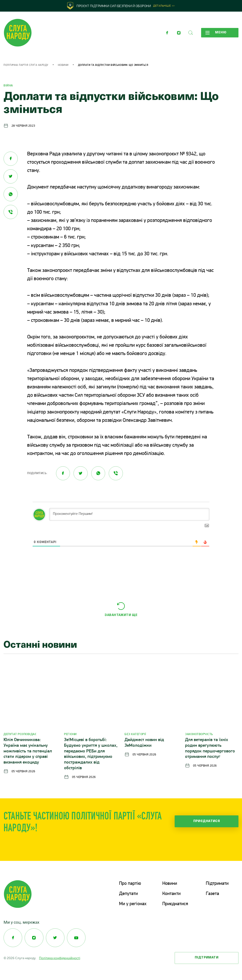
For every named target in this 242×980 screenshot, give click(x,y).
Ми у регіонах (133, 904)
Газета (212, 894)
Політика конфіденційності (60, 958)
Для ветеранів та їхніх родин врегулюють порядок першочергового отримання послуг (210, 749)
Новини (63, 65)
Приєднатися (207, 821)
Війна (8, 86)
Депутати (128, 894)
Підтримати (217, 884)
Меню (216, 33)
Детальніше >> (164, 6)
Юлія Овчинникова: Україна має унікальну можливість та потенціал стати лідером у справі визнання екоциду (28, 751)
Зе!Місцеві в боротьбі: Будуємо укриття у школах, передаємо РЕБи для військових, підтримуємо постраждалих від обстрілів (91, 754)
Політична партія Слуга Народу (26, 65)
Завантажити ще (121, 615)
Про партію (130, 884)
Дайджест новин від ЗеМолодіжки (144, 743)
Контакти (171, 894)
